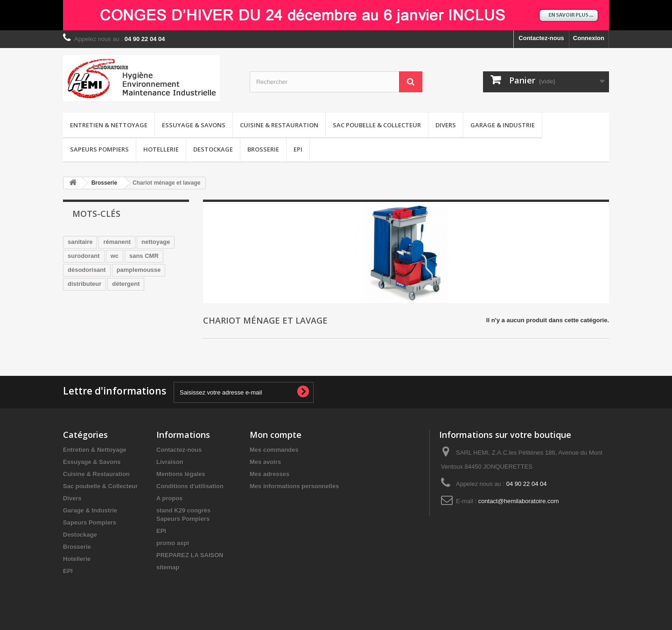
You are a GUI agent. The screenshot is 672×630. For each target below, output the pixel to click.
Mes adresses (269, 474)
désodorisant (87, 270)
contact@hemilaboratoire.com (519, 501)
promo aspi (173, 543)
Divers (446, 125)
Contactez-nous (541, 38)
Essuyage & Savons (194, 125)
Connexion (589, 38)
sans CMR (144, 256)
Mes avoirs (265, 462)
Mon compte (276, 435)
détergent (126, 284)
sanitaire (80, 242)
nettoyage (156, 242)
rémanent (117, 242)
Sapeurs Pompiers (99, 149)
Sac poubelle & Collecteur (377, 125)
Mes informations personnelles (294, 486)
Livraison (170, 462)
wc (115, 256)
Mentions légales (181, 474)
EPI (298, 149)
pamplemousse (139, 270)
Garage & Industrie (503, 125)
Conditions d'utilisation (190, 486)
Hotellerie (161, 149)
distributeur (84, 284)
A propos (170, 498)
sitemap (168, 567)
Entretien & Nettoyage (109, 125)
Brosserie (263, 149)
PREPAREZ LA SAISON (190, 555)
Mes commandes (274, 450)
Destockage (213, 149)
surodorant (84, 256)
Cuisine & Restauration (279, 125)
